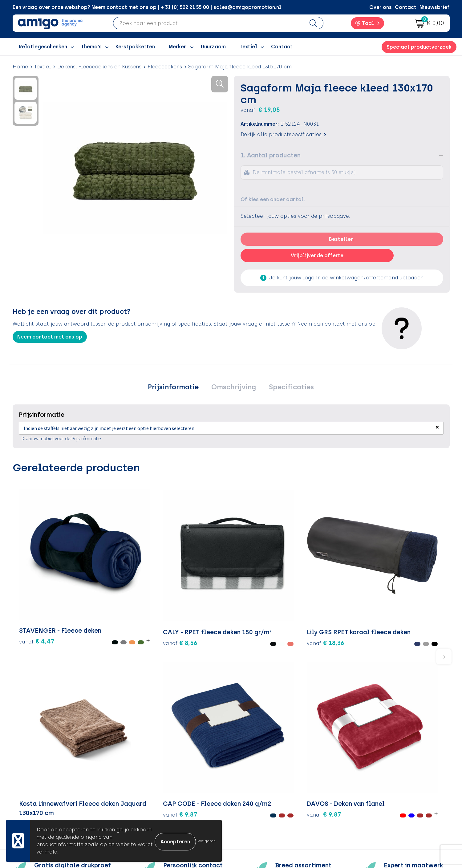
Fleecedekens (165, 67)
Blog (136, 811)
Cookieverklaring (369, 764)
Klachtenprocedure (263, 783)
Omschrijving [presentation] (234, 388)
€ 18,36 (175, 595)
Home (20, 67)
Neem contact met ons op (50, 337)
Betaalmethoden (260, 764)
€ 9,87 (328, 581)
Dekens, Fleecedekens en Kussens (99, 67)
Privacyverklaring (369, 773)
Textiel (43, 67)
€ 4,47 (29, 586)
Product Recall (257, 792)
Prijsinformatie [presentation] (177, 388)
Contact (406, 7)
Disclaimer (361, 783)
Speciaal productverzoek (419, 47)
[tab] (177, 388)
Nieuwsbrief (435, 7)
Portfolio (142, 801)
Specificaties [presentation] (288, 388)
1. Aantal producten (271, 155)
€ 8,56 (109, 581)
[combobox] (208, 23)
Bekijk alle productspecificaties (283, 134)
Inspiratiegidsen (151, 773)
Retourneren (254, 773)
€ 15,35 (256, 600)
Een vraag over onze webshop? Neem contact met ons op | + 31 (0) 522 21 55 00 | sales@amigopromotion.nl (147, 7)
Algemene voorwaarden (378, 755)
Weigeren (207, 841)
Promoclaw (145, 783)
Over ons (381, 7)
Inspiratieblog (149, 764)
